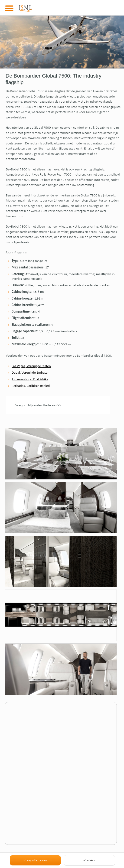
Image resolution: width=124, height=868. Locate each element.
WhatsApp (89, 860)
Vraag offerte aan (35, 860)
